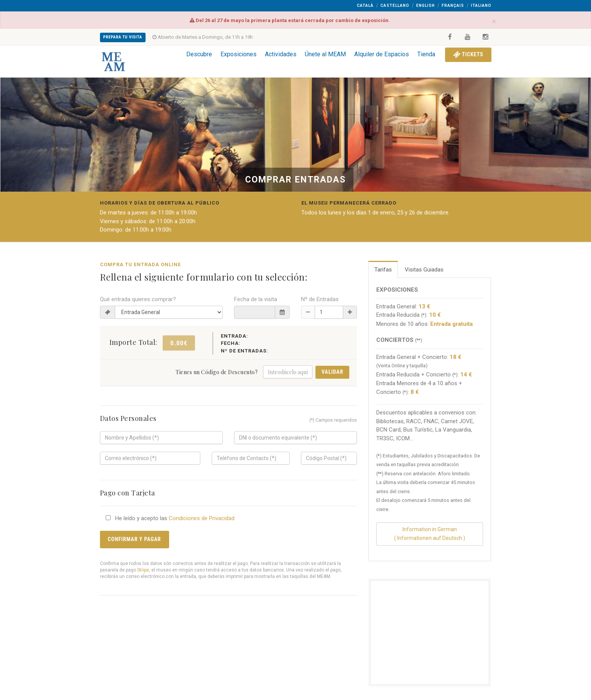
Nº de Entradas (320, 299)
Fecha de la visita (256, 299)
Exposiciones (238, 54)
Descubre (199, 54)
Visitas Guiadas (424, 270)
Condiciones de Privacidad (202, 518)
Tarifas (383, 270)
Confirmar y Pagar (135, 539)
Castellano (395, 6)
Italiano (481, 6)
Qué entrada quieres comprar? (138, 299)
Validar (332, 372)
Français (453, 6)
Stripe (143, 570)
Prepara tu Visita (123, 37)
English (425, 6)
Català (365, 6)
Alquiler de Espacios (382, 54)
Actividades (281, 54)
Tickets (468, 54)
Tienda (426, 54)
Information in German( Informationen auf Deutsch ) (430, 534)
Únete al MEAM (325, 54)
